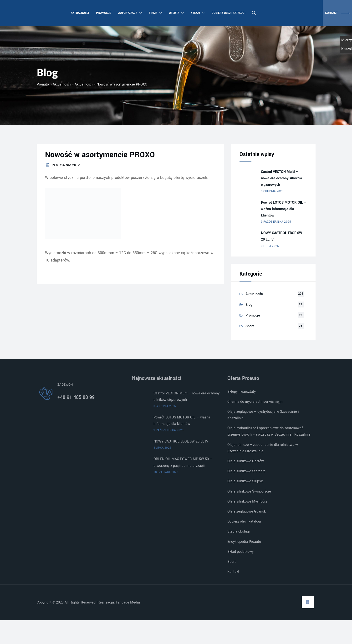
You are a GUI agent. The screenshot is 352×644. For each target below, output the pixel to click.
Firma (155, 13)
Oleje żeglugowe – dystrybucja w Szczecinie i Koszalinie (263, 415)
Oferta (176, 13)
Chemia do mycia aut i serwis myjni (255, 402)
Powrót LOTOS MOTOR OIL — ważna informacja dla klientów (284, 209)
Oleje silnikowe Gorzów (246, 461)
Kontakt (233, 572)
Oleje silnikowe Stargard (246, 471)
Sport (250, 326)
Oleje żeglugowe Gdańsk (247, 511)
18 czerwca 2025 (166, 472)
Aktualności (79, 13)
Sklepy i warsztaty (242, 392)
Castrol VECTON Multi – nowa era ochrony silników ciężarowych (282, 178)
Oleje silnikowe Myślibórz (247, 501)
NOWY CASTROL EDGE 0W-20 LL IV (282, 236)
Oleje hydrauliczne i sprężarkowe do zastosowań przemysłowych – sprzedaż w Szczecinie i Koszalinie (269, 431)
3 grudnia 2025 (272, 191)
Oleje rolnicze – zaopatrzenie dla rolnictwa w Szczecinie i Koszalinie (263, 448)
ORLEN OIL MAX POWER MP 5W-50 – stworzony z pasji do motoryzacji (183, 462)
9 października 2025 (276, 222)
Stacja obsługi (239, 531)
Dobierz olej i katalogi (228, 13)
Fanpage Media (128, 602)
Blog (249, 305)
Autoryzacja (130, 13)
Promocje (103, 13)
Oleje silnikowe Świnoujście (249, 491)
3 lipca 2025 (270, 246)
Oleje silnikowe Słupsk (245, 481)
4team (197, 13)
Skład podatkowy (240, 552)
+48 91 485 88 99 (76, 397)
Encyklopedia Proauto (244, 542)
